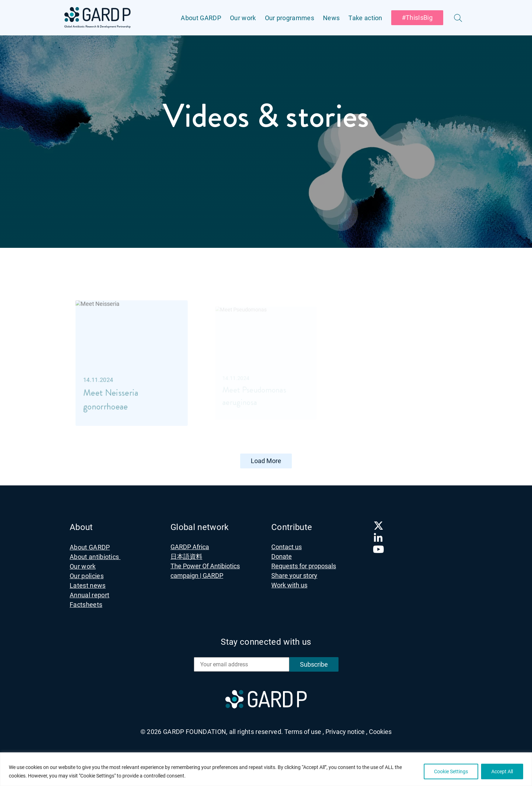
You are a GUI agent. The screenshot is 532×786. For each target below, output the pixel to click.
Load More (266, 460)
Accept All (502, 771)
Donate (282, 556)
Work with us (289, 584)
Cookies (380, 731)
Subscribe (314, 664)
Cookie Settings (451, 771)
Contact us (287, 546)
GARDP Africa (190, 546)
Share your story (294, 575)
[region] (266, 769)
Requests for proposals (304, 565)
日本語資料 (186, 556)
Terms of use (304, 731)
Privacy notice (346, 731)
